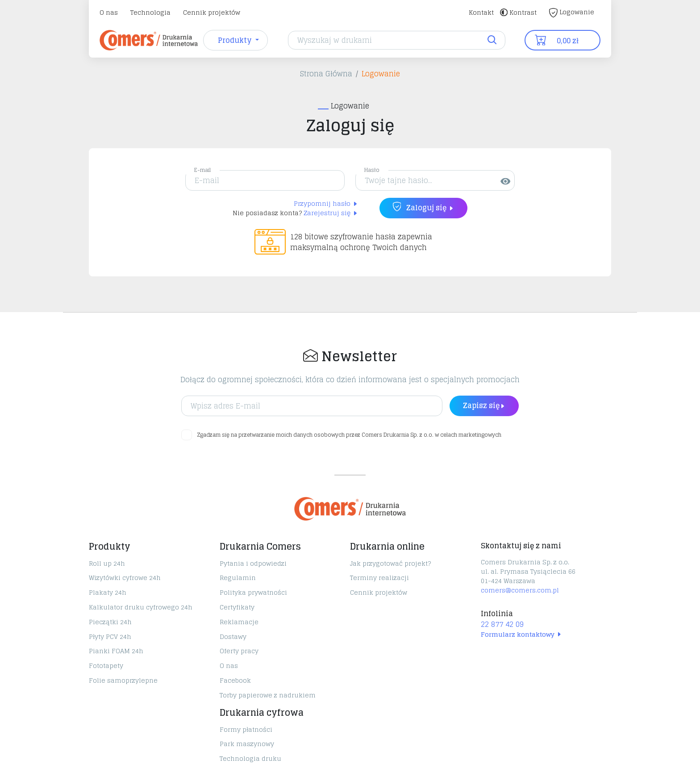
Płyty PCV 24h (110, 636)
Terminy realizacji (379, 578)
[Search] (397, 40)
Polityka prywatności (253, 592)
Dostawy (233, 636)
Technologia (150, 12)
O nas (109, 12)
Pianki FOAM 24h (116, 651)
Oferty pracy (239, 651)
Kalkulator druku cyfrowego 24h (141, 607)
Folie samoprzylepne (123, 680)
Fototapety (106, 666)
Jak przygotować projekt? (390, 563)
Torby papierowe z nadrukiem (268, 695)
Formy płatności (246, 729)
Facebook (235, 680)
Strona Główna (326, 74)
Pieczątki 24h (110, 622)
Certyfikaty (237, 607)
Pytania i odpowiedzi (253, 563)
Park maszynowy (247, 744)
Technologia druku (250, 758)
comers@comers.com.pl (520, 590)
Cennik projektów (212, 12)
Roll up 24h (107, 563)
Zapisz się (484, 405)
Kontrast (518, 12)
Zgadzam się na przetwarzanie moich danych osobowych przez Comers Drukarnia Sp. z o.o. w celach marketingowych (349, 435)
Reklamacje (239, 622)
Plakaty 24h (108, 592)
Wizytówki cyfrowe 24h (125, 578)
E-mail (202, 170)
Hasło (372, 170)
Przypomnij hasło (326, 203)
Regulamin (238, 578)
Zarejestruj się (331, 213)
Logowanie (572, 12)
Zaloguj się (424, 208)
